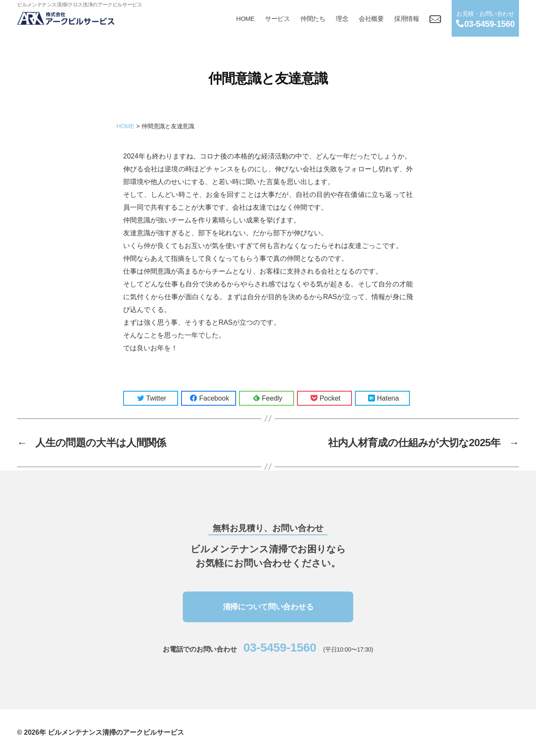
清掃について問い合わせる (268, 607)
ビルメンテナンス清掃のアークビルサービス (116, 732)
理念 (342, 19)
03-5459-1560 (280, 648)
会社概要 (371, 19)
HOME (245, 19)
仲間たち (313, 19)
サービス (277, 19)
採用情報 (406, 19)
